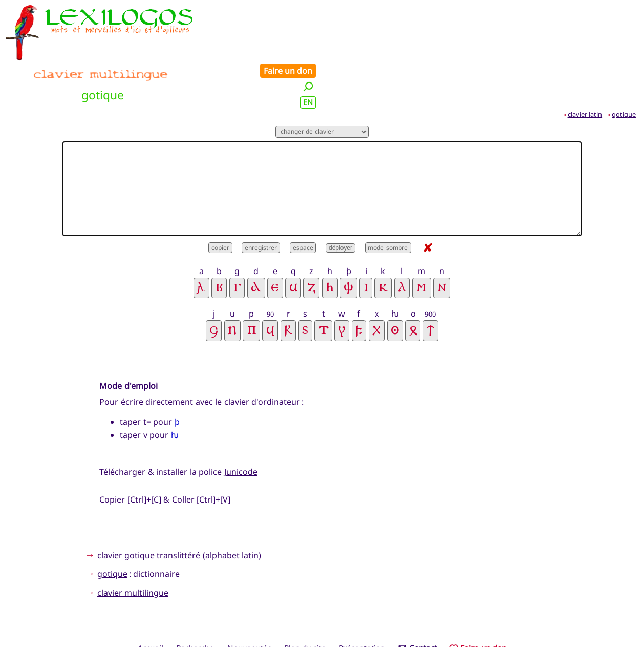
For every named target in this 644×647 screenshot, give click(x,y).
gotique (624, 68)
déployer (340, 202)
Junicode (241, 426)
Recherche (195, 602)
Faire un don (609, 11)
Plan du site (305, 602)
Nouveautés (249, 602)
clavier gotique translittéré (149, 509)
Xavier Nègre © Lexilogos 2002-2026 (322, 619)
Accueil (151, 602)
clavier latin (585, 68)
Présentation (362, 602)
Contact (417, 602)
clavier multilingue (133, 547)
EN (629, 43)
